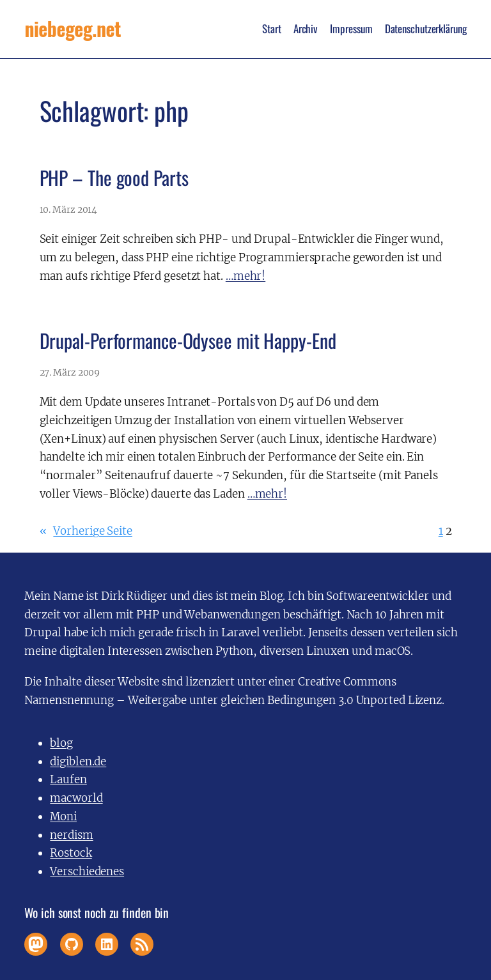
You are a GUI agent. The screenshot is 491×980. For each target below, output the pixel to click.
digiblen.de (78, 762)
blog (61, 743)
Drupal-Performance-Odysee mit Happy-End (188, 341)
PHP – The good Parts (114, 178)
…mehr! (245, 276)
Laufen (68, 779)
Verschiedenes (87, 871)
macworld (76, 798)
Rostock (71, 853)
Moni (63, 816)
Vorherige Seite (86, 531)
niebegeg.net (73, 29)
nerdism (71, 835)
